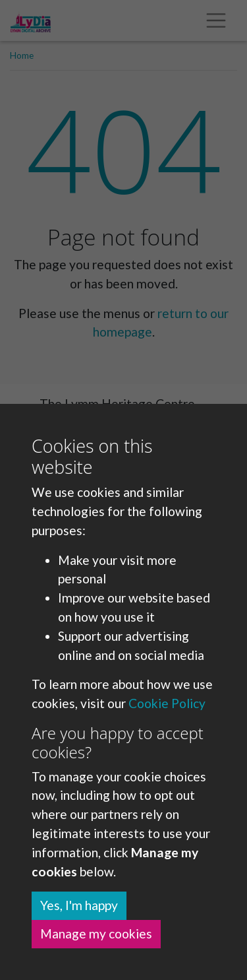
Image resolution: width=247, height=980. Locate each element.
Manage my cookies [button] (96, 933)
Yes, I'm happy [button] (79, 905)
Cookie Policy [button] (167, 703)
